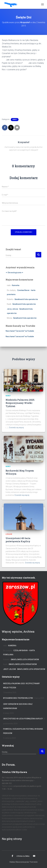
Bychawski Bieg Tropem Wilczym (18, 698)
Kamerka (16, 285)
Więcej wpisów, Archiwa (18, 632)
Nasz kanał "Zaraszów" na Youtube (20, 331)
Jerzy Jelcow (12, 309)
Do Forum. (9, 765)
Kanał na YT (34, 856)
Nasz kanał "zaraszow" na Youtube (20, 336)
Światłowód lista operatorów (26, 299)
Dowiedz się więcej (16, 428)
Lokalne (9, 534)
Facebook (12, 856)
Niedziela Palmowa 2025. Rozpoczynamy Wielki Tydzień (20, 403)
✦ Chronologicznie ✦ (14, 273)
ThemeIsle (33, 862)
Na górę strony (12, 839)
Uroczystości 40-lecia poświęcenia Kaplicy (18, 540)
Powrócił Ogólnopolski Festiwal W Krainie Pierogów (23, 731)
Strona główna (23, 856)
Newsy (15, 120)
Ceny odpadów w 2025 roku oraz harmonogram (18, 706)
